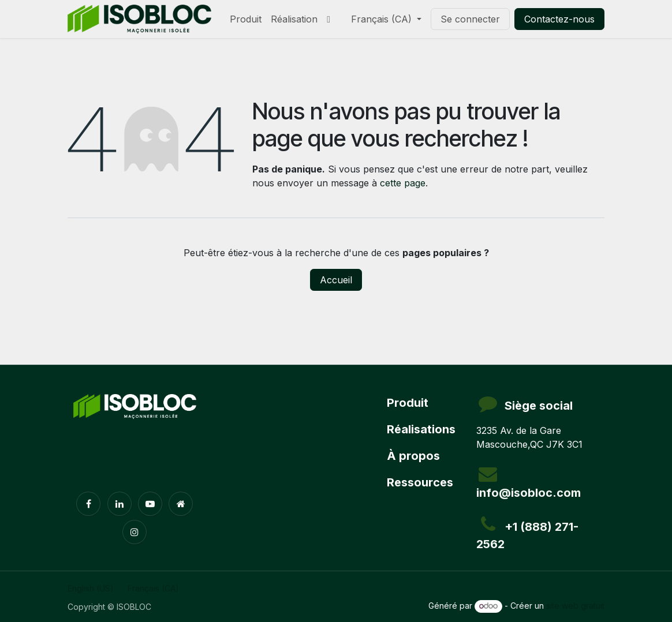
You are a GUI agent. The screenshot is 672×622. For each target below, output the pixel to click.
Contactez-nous (559, 19)
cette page (403, 183)
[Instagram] (135, 532)
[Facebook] (88, 504)
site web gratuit (575, 606)
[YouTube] (150, 504)
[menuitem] (246, 19)
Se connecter (470, 19)
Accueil (336, 280)
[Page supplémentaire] (181, 504)
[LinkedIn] (120, 504)
